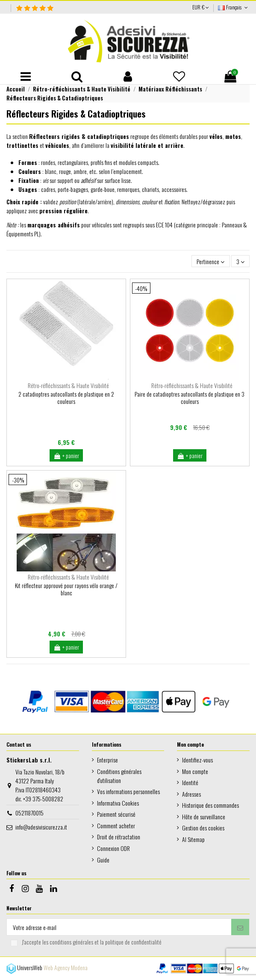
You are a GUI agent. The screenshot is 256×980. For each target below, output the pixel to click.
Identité (190, 782)
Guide (103, 860)
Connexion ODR (113, 848)
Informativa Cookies (118, 803)
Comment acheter (116, 825)
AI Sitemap (193, 839)
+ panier (66, 455)
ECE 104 (164, 225)
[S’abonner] (240, 927)
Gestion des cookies (203, 828)
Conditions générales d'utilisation (119, 776)
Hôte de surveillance (204, 817)
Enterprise (107, 760)
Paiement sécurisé (116, 814)
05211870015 (29, 813)
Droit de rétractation (119, 837)
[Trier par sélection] (210, 261)
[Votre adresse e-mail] (119, 927)
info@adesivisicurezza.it (41, 827)
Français (234, 7)
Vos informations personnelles (128, 791)
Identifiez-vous (197, 760)
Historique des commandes (210, 805)
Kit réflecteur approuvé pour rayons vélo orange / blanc (66, 589)
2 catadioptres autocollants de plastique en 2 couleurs (66, 397)
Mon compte (195, 771)
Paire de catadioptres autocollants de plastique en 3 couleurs (190, 397)
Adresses (191, 794)
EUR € (201, 7)
